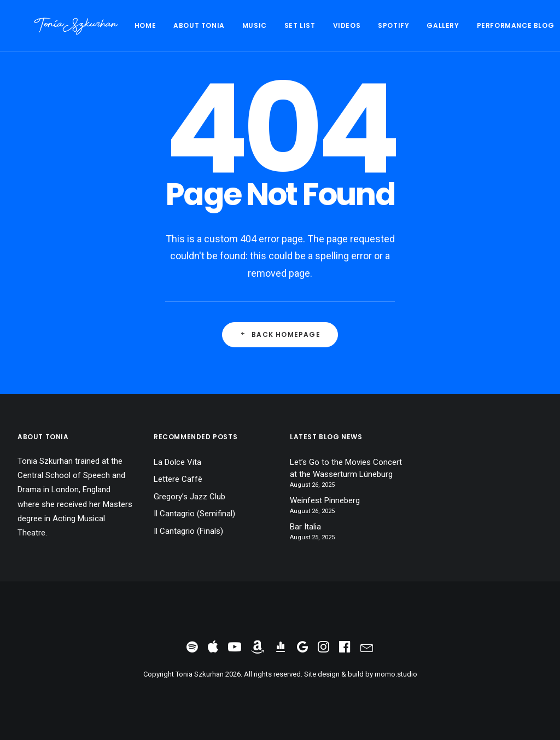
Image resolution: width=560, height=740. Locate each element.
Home (112, 25)
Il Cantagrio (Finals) (188, 531)
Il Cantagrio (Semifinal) (194, 514)
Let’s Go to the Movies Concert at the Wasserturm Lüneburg (346, 468)
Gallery (410, 25)
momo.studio (396, 674)
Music (222, 25)
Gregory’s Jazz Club (189, 497)
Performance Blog (483, 25)
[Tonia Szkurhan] (60, 26)
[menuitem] (116, 26)
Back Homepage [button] (280, 334)
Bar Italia (305, 527)
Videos (314, 25)
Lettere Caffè (178, 479)
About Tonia (166, 25)
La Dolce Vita (177, 462)
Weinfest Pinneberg (325, 500)
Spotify (361, 25)
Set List (267, 25)
